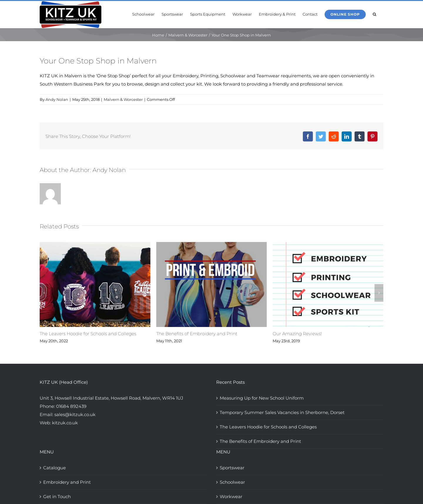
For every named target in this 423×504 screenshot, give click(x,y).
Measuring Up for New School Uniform (262, 398)
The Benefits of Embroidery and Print (197, 334)
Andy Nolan (57, 99)
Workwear (231, 497)
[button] (375, 14)
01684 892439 (71, 406)
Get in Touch (57, 497)
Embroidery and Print (67, 482)
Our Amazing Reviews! (297, 334)
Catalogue (54, 468)
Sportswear (232, 468)
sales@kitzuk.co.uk (75, 414)
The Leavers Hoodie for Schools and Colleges (88, 334)
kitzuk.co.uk (65, 423)
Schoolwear (232, 482)
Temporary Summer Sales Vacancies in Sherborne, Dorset (282, 412)
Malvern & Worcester (123, 99)
